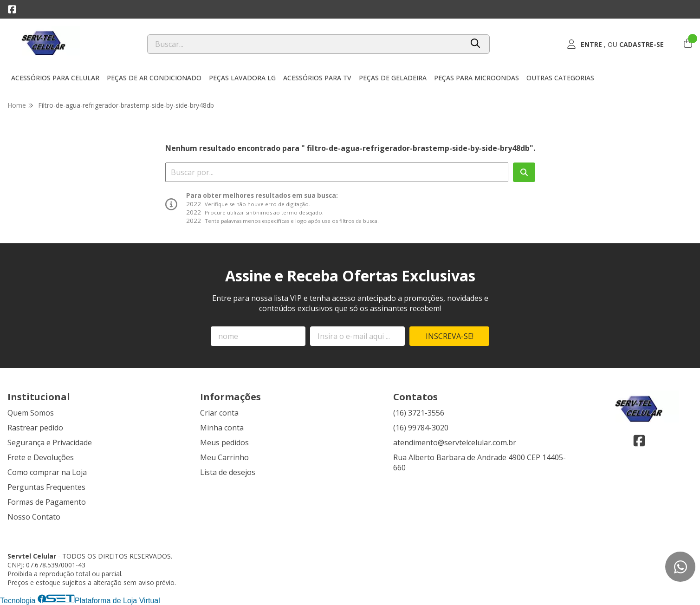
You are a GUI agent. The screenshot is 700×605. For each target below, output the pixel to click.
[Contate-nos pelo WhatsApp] (680, 567)
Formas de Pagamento (47, 502)
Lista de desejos (228, 472)
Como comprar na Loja (47, 472)
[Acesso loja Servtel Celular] (616, 44)
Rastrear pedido (35, 428)
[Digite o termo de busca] (305, 44)
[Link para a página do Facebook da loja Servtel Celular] (12, 9)
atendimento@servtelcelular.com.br (455, 442)
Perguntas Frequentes (46, 487)
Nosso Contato (34, 517)
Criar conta (219, 413)
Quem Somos (31, 413)
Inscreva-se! (450, 336)
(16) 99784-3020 (421, 428)
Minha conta (222, 428)
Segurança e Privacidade (50, 442)
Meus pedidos (224, 442)
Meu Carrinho (224, 457)
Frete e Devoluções (41, 457)
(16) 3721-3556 (419, 413)
